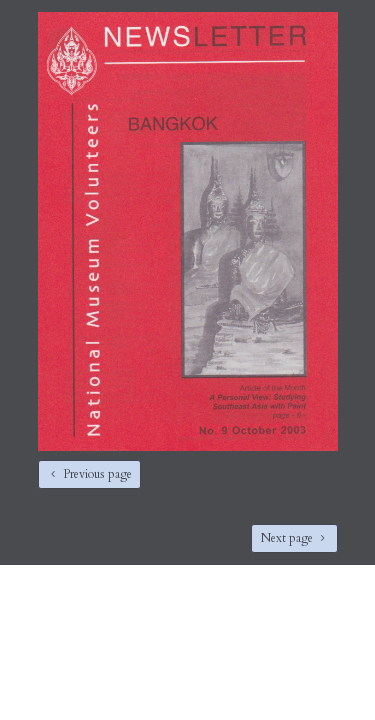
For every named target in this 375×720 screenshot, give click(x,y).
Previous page (97, 474)
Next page (287, 538)
